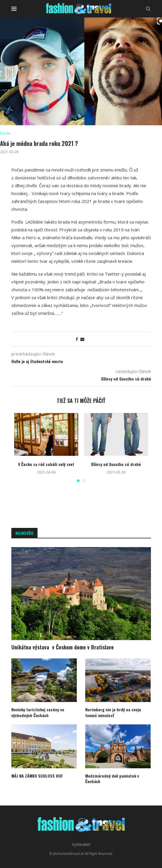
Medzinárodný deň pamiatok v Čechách (112, 779)
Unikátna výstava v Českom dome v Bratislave (63, 647)
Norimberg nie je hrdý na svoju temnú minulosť (113, 712)
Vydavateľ (81, 844)
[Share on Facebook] (77, 339)
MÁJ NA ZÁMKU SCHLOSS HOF (37, 776)
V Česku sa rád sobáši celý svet (46, 464)
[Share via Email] (82, 339)
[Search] (148, 9)
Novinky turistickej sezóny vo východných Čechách (38, 712)
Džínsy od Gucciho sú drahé (116, 464)
